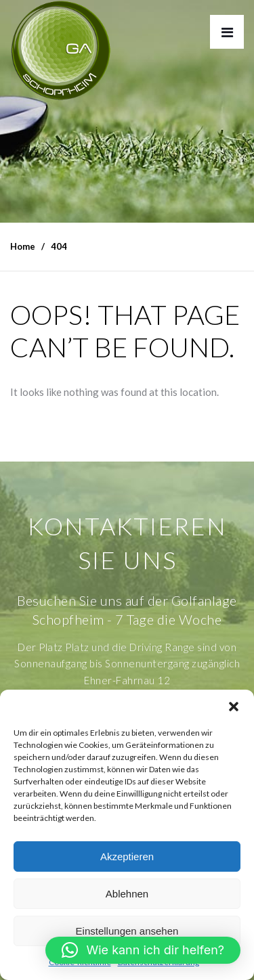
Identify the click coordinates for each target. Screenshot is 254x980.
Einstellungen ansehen (127, 931)
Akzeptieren (127, 856)
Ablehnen (127, 894)
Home (23, 246)
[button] (234, 707)
